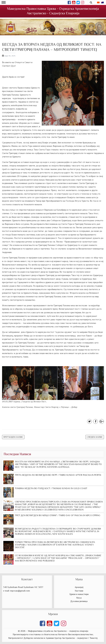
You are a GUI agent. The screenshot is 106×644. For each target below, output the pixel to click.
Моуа (79, 598)
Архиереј (79, 587)
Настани (79, 591)
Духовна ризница (79, 601)
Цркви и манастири (79, 594)
